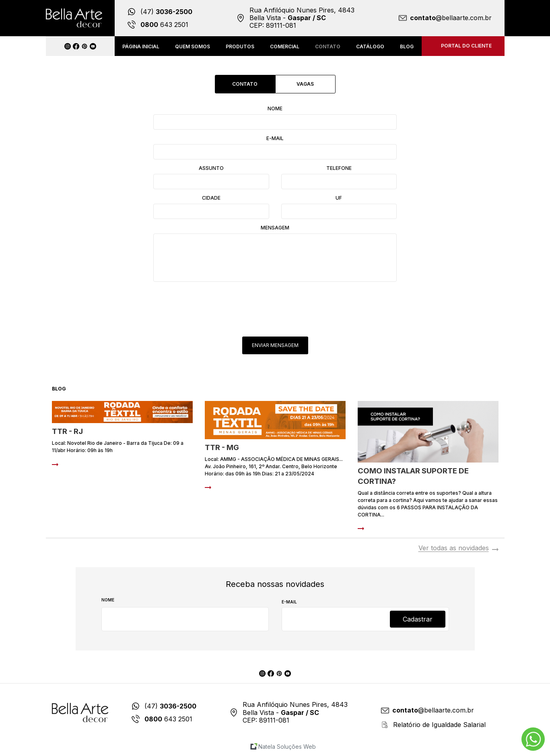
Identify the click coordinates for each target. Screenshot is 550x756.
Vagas (305, 84)
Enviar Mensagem (275, 345)
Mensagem (275, 228)
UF (339, 198)
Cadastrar (418, 619)
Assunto (211, 168)
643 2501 (164, 25)
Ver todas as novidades (454, 548)
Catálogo (370, 46)
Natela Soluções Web (287, 747)
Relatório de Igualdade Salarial (439, 725)
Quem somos (193, 46)
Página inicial (141, 46)
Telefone (339, 168)
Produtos (240, 46)
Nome (275, 109)
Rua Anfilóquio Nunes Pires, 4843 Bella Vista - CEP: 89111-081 (302, 18)
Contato (328, 46)
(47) (166, 12)
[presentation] (276, 305)
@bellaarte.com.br (451, 18)
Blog (407, 46)
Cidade (211, 198)
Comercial (285, 46)
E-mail (275, 138)
